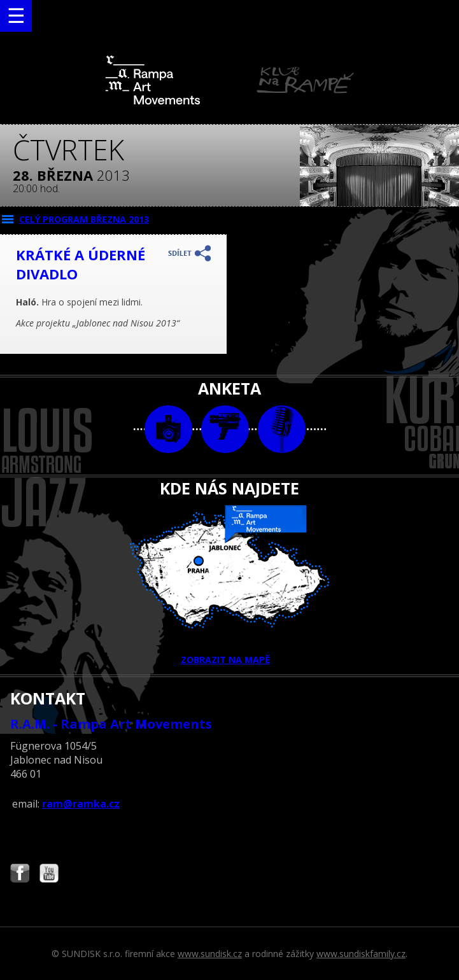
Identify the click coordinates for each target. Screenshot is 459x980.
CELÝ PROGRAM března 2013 (84, 219)
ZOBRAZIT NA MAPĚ (230, 585)
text (282, 429)
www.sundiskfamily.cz (361, 954)
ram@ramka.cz (81, 804)
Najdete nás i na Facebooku (20, 875)
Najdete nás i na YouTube (49, 875)
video (225, 429)
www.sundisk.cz (210, 954)
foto (168, 429)
